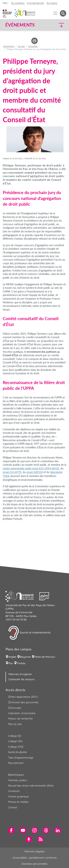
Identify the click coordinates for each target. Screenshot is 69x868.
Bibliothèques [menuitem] (16, 775)
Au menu (52, 3)
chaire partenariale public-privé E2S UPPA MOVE (31, 468)
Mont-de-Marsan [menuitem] (45, 657)
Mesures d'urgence (20, 674)
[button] (59, 25)
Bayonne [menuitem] (25, 657)
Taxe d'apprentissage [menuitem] (21, 758)
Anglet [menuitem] (12, 657)
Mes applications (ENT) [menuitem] (23, 697)
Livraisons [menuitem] (14, 791)
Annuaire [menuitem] (15, 708)
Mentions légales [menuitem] (34, 851)
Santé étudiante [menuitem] (17, 752)
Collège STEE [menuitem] (16, 747)
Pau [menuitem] (11, 663)
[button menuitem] (63, 13)
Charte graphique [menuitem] (18, 796)
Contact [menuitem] (13, 807)
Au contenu (18, 3)
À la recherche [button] (36, 3)
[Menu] (55, 13)
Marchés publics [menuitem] (18, 780)
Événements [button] (20, 25)
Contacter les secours (22, 679)
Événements (9, 46)
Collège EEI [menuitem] (15, 736)
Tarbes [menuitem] (21, 663)
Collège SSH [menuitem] (15, 741)
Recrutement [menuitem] (16, 763)
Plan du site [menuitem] (15, 724)
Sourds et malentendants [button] (29, 633)
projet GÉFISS (35, 472)
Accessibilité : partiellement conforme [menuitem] (35, 858)
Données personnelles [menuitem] (35, 864)
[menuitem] (11, 830)
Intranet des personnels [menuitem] (23, 702)
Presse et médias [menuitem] (18, 802)
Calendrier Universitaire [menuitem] (22, 713)
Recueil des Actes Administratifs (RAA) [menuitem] (31, 786)
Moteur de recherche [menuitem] (20, 719)
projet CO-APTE (12, 472)
